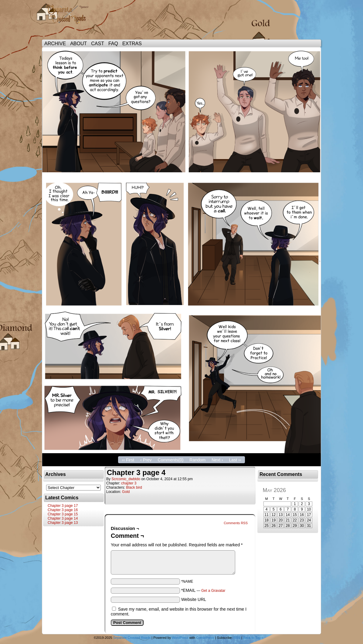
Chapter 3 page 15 (63, 514)
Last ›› (235, 460)
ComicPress (205, 638)
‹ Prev (146, 460)
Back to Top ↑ (253, 638)
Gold (126, 492)
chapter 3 (129, 483)
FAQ (113, 44)
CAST (98, 44)
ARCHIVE (55, 44)
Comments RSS (236, 523)
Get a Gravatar (213, 591)
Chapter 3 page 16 (63, 510)
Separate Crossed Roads (69, 21)
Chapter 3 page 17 (63, 506)
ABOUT (78, 44)
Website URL (194, 599)
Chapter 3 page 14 (63, 518)
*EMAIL (203, 590)
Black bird (134, 487)
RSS (237, 638)
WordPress (180, 638)
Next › (217, 460)
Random (197, 460)
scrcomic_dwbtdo (126, 479)
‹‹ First (128, 460)
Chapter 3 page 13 (63, 523)
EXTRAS (132, 44)
